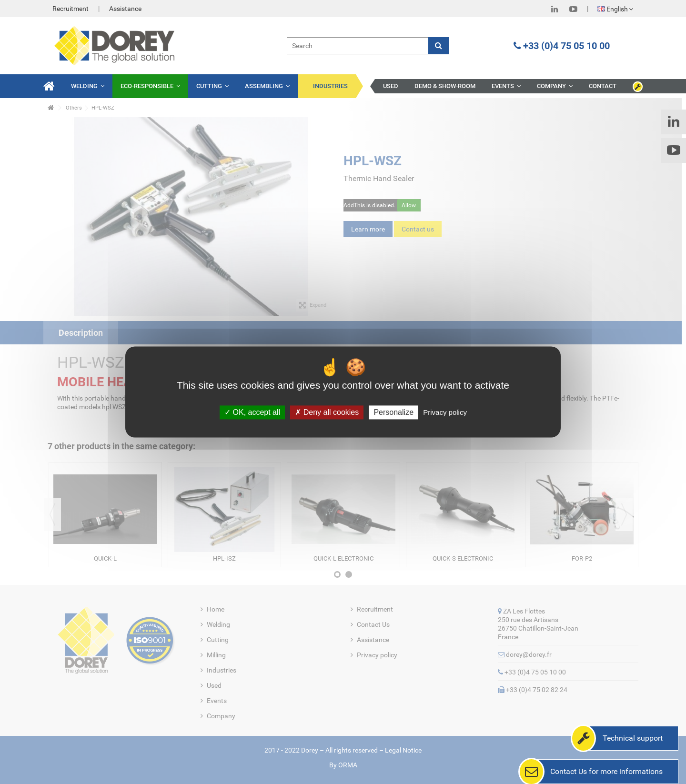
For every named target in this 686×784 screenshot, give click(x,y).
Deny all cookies (327, 412)
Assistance (125, 9)
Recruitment (71, 9)
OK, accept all (252, 412)
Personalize (393, 412)
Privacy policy (445, 412)
